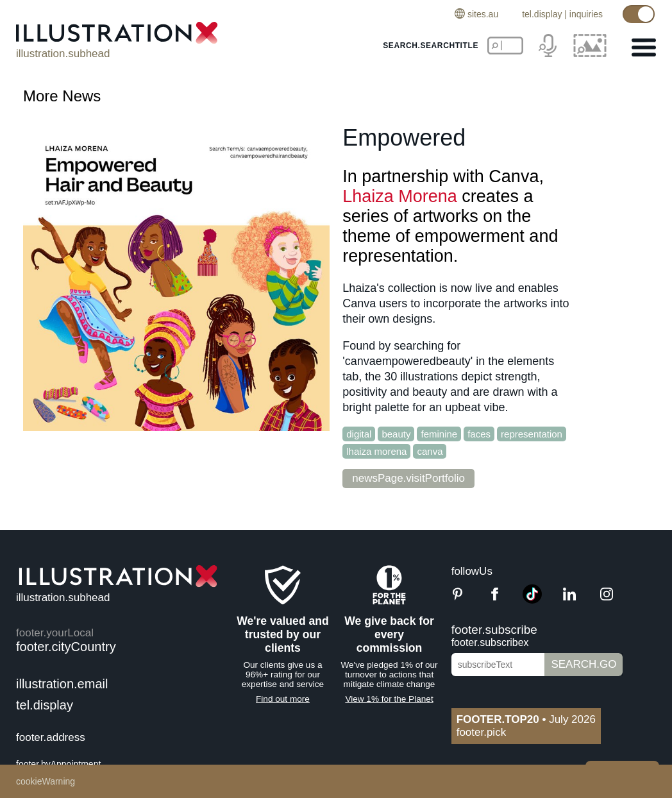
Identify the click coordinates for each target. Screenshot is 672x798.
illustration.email (62, 684)
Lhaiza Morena (400, 196)
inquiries (586, 14)
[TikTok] (532, 600)
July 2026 (526, 719)
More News (62, 96)
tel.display (542, 14)
